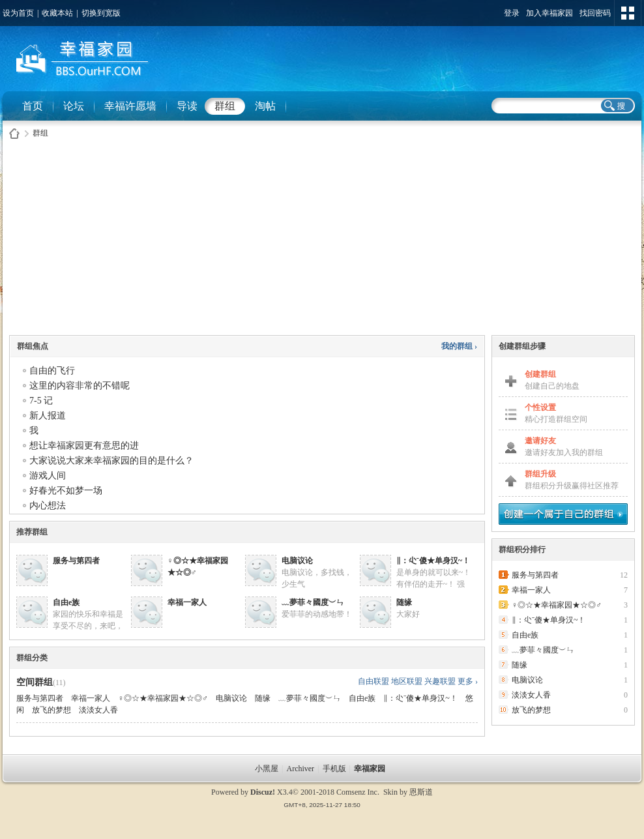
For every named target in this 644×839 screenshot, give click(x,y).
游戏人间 (48, 476)
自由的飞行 (52, 371)
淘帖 (265, 106)
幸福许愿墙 (130, 106)
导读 (187, 106)
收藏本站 (57, 13)
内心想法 (48, 506)
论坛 (74, 106)
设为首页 (18, 13)
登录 (512, 13)
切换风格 (628, 13)
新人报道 (48, 416)
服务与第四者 (76, 561)
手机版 (334, 769)
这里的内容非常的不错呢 (80, 386)
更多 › (468, 681)
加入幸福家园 (549, 13)
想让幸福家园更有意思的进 (84, 446)
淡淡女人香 (98, 710)
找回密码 (595, 13)
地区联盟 (407, 681)
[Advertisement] (322, 241)
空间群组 (35, 682)
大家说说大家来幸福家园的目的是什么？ (111, 461)
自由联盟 (373, 681)
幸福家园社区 (14, 133)
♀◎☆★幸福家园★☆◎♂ (163, 698)
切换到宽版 (101, 13)
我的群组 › (459, 346)
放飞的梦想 (51, 710)
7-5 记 (41, 401)
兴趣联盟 (440, 681)
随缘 (404, 602)
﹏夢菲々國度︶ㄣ (313, 602)
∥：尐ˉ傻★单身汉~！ (433, 561)
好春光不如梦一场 (66, 491)
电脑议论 (297, 561)
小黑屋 (267, 769)
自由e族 (66, 602)
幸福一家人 (187, 602)
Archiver (300, 769)
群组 (225, 106)
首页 (33, 106)
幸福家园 (371, 769)
